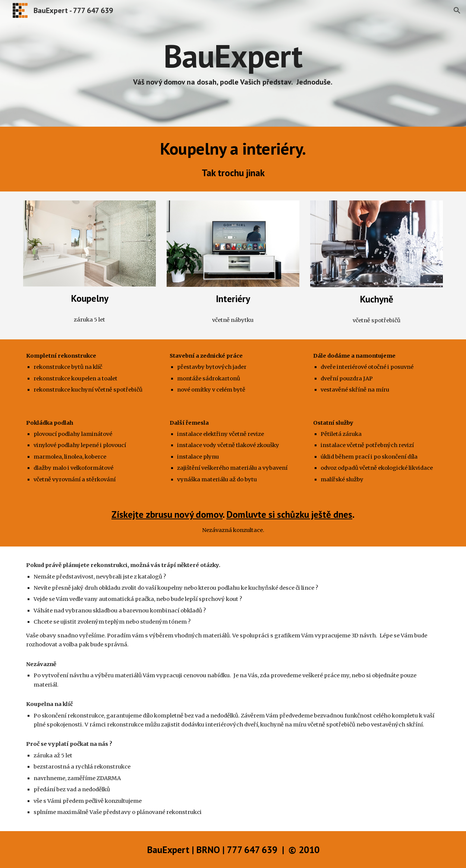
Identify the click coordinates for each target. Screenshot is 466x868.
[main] (233, 63)
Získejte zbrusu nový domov (167, 514)
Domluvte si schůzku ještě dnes (289, 514)
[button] (457, 10)
